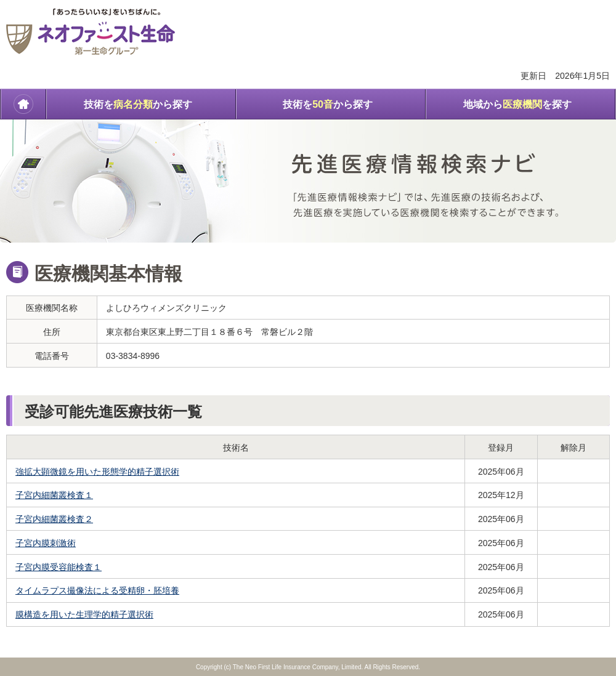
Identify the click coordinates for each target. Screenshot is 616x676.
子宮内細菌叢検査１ (54, 495)
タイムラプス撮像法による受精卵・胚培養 (97, 590)
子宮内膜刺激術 (46, 543)
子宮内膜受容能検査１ (59, 567)
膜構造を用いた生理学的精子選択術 (84, 614)
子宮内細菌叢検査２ (54, 519)
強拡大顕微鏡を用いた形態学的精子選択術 (97, 472)
